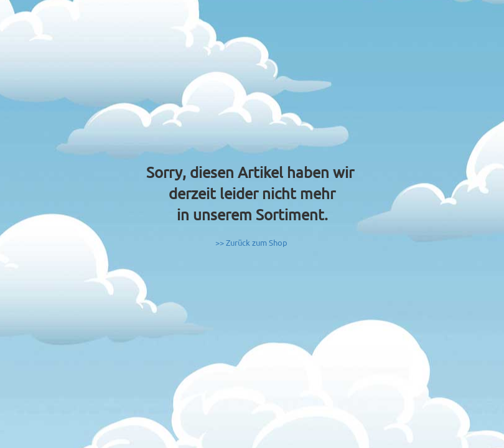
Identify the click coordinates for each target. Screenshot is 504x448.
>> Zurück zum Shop (251, 242)
